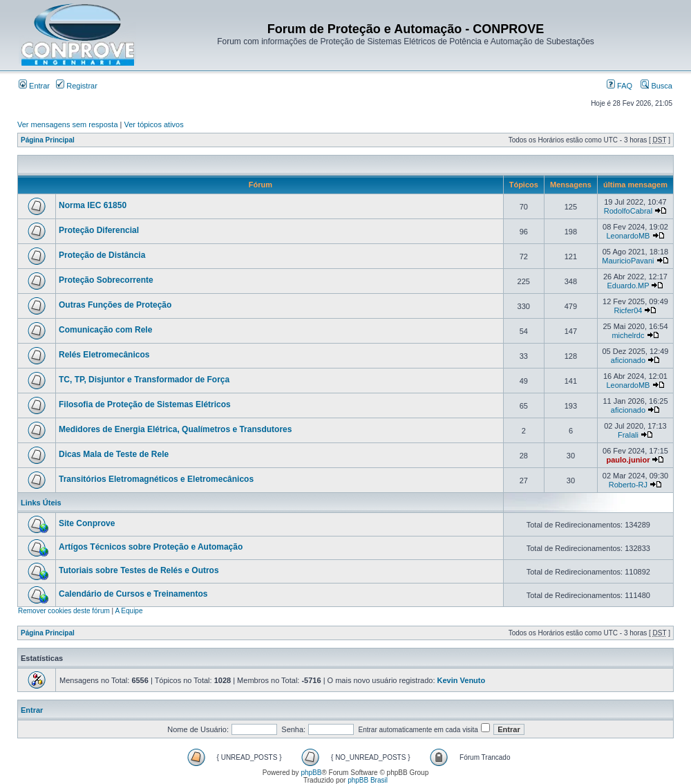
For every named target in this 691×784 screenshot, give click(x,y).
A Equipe (129, 611)
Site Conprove (87, 523)
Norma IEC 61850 (93, 205)
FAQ (619, 86)
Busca (656, 86)
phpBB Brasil (368, 780)
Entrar (34, 86)
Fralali (628, 435)
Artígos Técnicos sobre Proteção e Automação (151, 547)
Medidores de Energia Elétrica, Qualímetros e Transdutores (175, 429)
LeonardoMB (628, 236)
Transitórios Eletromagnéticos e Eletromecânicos (156, 479)
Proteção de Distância (102, 255)
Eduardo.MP (628, 286)
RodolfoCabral (628, 211)
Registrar (77, 86)
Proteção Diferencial (99, 230)
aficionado (628, 360)
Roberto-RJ (628, 485)
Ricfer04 (628, 310)
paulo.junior (628, 460)
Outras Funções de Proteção (115, 305)
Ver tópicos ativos (154, 124)
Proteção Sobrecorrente (106, 280)
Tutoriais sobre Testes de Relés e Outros (139, 570)
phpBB (311, 773)
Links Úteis (41, 503)
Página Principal (48, 140)
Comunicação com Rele (105, 330)
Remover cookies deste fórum (64, 611)
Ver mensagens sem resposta (68, 124)
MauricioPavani (628, 261)
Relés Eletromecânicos (104, 355)
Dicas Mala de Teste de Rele (114, 454)
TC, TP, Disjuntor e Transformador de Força (144, 380)
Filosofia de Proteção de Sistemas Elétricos (145, 404)
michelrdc (628, 335)
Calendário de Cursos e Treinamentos (133, 594)
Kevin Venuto (462, 680)
